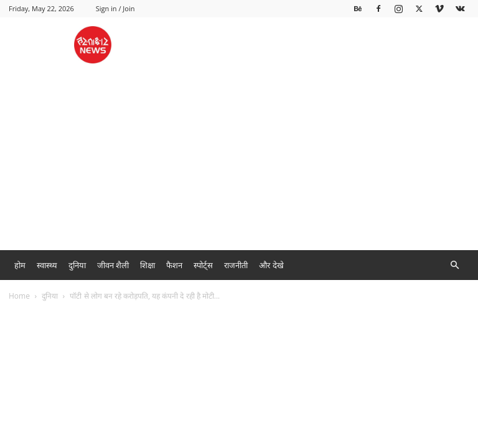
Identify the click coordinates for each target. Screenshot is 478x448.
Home (19, 296)
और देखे (271, 265)
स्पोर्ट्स (203, 265)
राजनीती (236, 265)
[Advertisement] (239, 157)
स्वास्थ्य (47, 265)
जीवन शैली (113, 265)
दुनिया (77, 265)
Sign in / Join (115, 8)
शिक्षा (148, 265)
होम (20, 265)
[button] (454, 265)
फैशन (174, 265)
